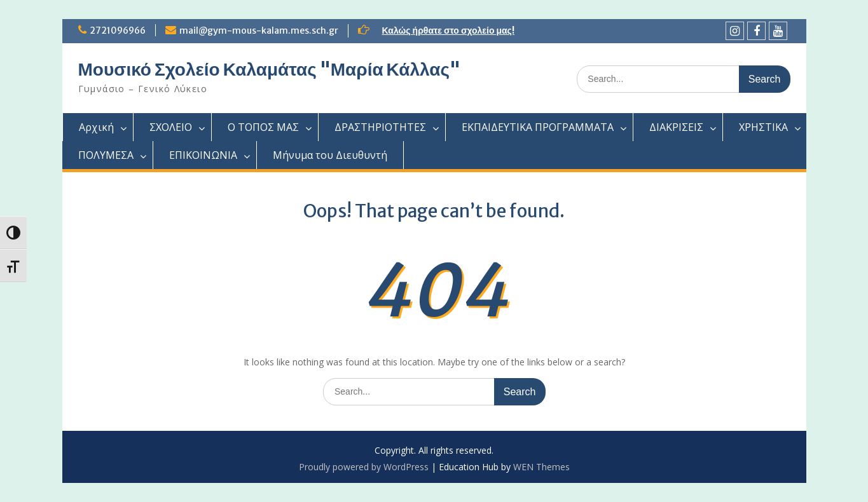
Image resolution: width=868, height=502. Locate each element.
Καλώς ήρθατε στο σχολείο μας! (448, 31)
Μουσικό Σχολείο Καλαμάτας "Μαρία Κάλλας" (270, 69)
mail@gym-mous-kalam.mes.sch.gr (259, 31)
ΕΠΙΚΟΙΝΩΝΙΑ (203, 155)
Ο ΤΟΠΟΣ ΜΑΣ (263, 127)
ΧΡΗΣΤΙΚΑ (763, 127)
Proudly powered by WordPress (364, 467)
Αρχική (96, 127)
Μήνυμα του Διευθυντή (330, 155)
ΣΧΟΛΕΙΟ (171, 127)
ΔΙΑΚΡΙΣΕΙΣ (676, 127)
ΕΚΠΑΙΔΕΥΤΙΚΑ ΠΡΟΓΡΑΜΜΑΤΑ (538, 127)
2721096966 (118, 31)
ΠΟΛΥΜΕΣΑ (106, 155)
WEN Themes (541, 467)
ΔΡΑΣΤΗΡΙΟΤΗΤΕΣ (380, 127)
